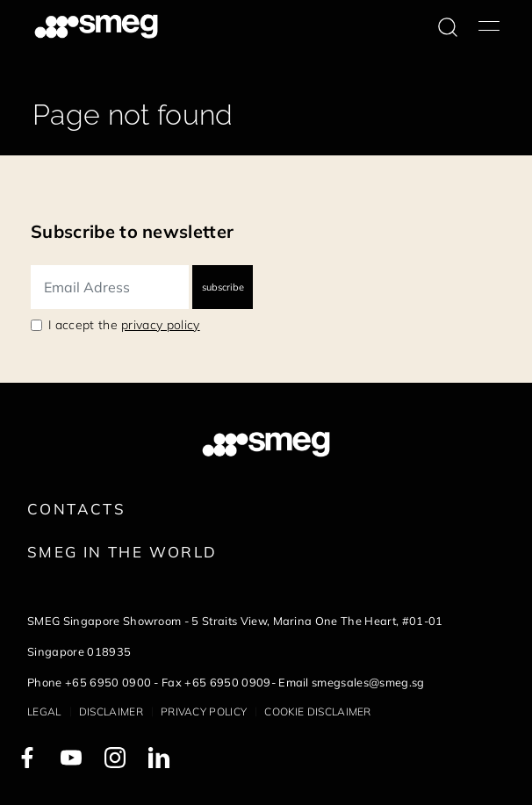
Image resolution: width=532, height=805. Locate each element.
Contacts (76, 509)
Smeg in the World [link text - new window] (122, 552)
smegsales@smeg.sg (368, 682)
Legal (44, 712)
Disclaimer (111, 712)
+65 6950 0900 (108, 682)
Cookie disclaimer (317, 712)
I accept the (124, 325)
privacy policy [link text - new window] (160, 325)
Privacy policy (204, 712)
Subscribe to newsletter (132, 231)
